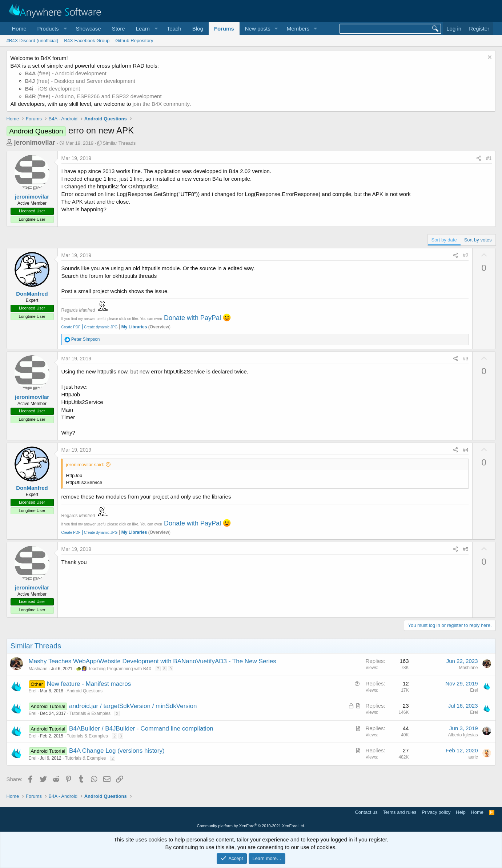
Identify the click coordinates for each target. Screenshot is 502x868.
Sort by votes (478, 240)
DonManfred (32, 294)
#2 (466, 255)
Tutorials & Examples (90, 713)
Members (298, 29)
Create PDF (71, 327)
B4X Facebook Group (87, 41)
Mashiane (38, 669)
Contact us (366, 812)
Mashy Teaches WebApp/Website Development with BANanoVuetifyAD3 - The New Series (152, 661)
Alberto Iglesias (463, 735)
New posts (258, 29)
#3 (466, 359)
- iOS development (53, 89)
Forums (224, 29)
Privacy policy (436, 812)
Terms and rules (399, 812)
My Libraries (134, 327)
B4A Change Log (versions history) (117, 751)
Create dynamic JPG (99, 327)
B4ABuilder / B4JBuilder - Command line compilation (141, 729)
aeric (473, 757)
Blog (198, 29)
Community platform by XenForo (251, 826)
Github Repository (134, 41)
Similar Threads (119, 143)
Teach (174, 29)
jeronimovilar (35, 143)
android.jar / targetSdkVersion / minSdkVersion (133, 706)
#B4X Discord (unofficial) (33, 41)
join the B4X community (161, 104)
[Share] (479, 159)
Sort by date (444, 240)
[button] (51, 29)
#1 (489, 158)
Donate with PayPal (192, 318)
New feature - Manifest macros (89, 684)
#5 (466, 549)
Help (461, 812)
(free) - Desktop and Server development (80, 81)
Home (19, 29)
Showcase (88, 29)
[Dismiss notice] (489, 58)
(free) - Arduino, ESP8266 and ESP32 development (93, 96)
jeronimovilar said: (85, 465)
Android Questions (85, 691)
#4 (466, 450)
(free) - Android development (66, 73)
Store (119, 29)
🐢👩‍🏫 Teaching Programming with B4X (114, 669)
